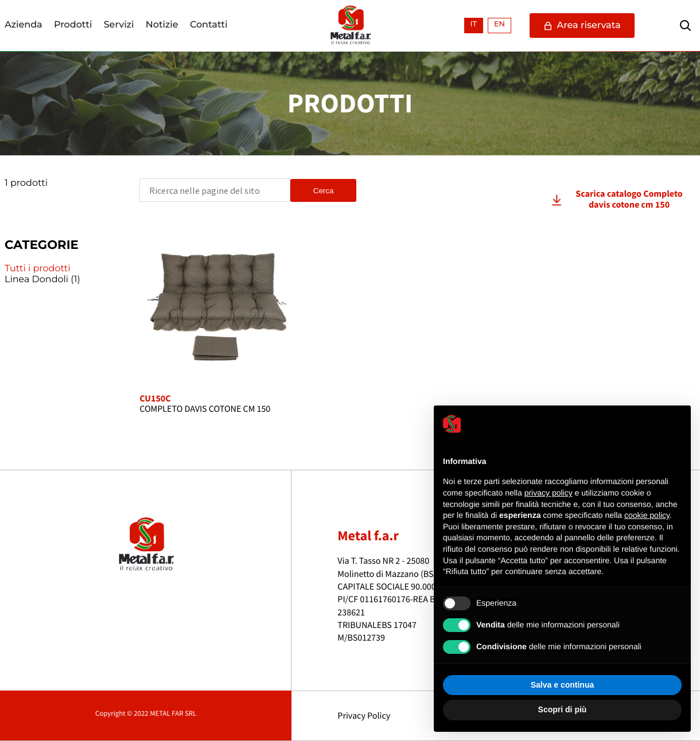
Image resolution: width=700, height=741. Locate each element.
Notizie (162, 25)
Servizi (119, 25)
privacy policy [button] (549, 493)
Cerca (324, 191)
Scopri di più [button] (563, 709)
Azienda (24, 25)
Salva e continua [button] (562, 685)
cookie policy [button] (647, 515)
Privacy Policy (364, 716)
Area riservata (582, 26)
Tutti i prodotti (38, 269)
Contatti (209, 25)
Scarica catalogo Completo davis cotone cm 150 (629, 199)
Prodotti (73, 25)
